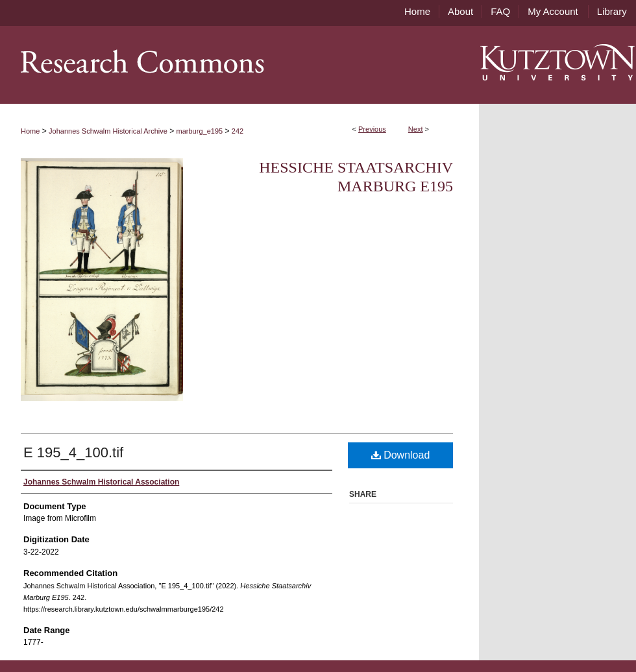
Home (30, 131)
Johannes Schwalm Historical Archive (108, 131)
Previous (372, 129)
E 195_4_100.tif (73, 452)
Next (416, 129)
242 (238, 131)
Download (401, 455)
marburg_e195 (200, 131)
